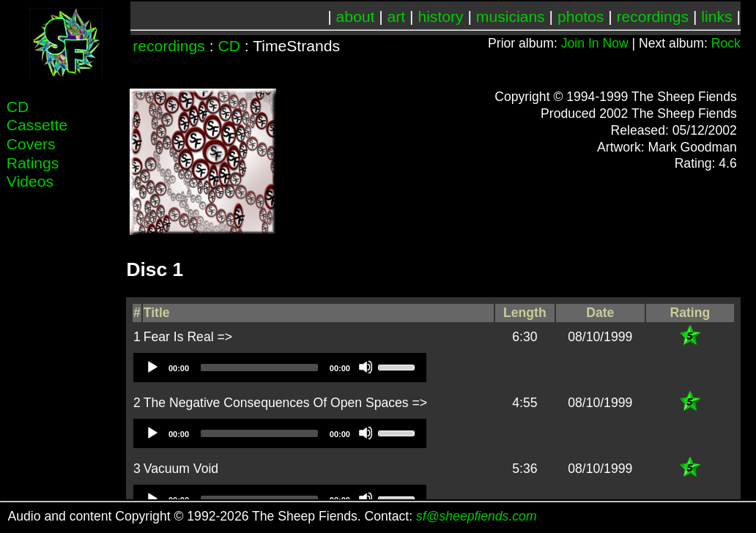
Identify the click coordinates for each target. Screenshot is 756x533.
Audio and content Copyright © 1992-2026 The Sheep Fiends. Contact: (273, 516)
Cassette (37, 125)
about (356, 16)
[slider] (259, 368)
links (716, 16)
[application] (280, 368)
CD (229, 46)
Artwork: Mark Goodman (667, 147)
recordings (653, 16)
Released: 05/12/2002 (674, 130)
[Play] (152, 367)
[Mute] (366, 367)
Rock (726, 43)
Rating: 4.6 (706, 163)
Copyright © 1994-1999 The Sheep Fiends (616, 97)
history (440, 16)
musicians (511, 16)
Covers (31, 144)
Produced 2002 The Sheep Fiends (639, 113)
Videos (30, 181)
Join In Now (595, 43)
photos (581, 16)
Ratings (33, 163)
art (397, 16)
